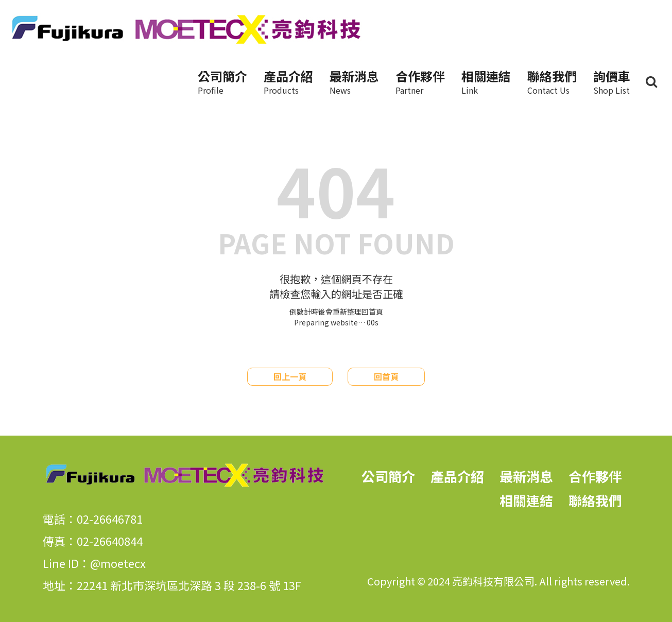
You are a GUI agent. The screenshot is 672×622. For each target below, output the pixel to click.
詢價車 (612, 82)
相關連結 (486, 82)
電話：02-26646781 (93, 519)
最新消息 (354, 82)
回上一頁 (290, 376)
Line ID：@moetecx (94, 563)
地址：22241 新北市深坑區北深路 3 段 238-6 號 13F (172, 585)
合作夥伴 (420, 82)
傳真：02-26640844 (93, 541)
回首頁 (386, 376)
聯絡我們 (552, 82)
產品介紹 (288, 82)
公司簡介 (222, 82)
